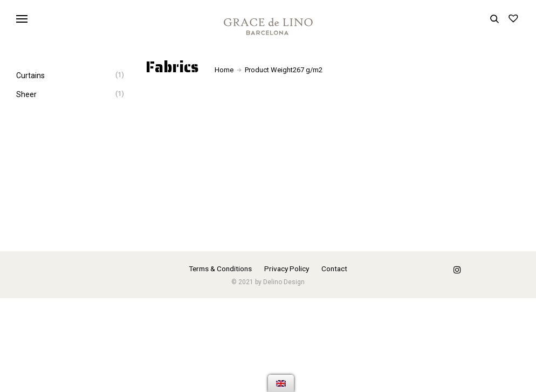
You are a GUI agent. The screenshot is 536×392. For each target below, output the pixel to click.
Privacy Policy (287, 269)
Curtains (30, 75)
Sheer (26, 94)
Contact (334, 269)
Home (224, 70)
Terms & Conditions (220, 269)
